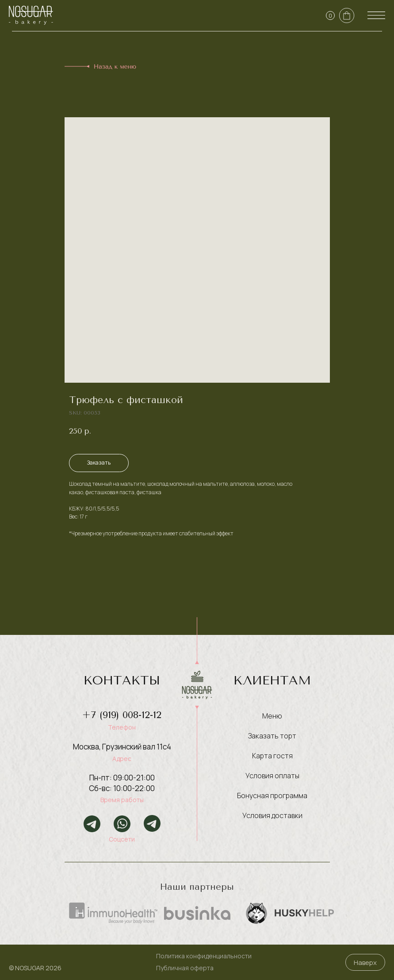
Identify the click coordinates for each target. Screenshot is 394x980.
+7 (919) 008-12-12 (122, 715)
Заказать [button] (99, 463)
